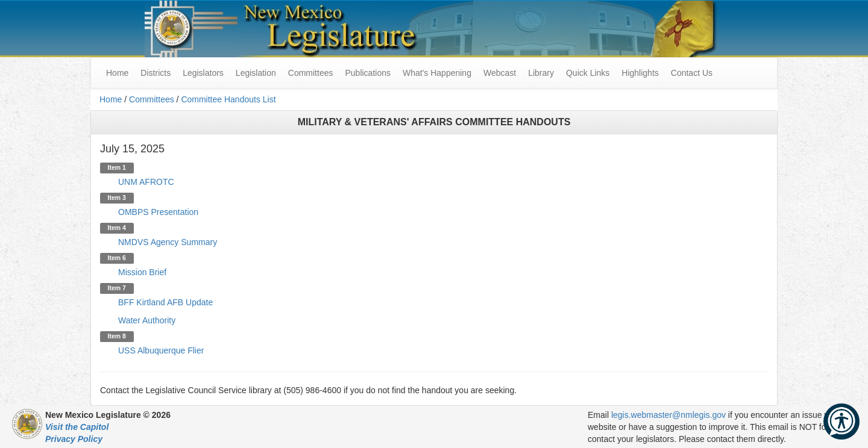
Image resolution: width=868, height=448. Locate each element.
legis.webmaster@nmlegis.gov (668, 415)
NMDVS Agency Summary (168, 242)
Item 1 (117, 167)
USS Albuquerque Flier (161, 350)
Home (111, 99)
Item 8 (117, 336)
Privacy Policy (74, 439)
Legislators (203, 73)
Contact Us (692, 73)
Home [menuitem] (117, 73)
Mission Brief (142, 272)
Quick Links (588, 73)
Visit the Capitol (77, 427)
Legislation (256, 73)
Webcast (500, 73)
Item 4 (117, 228)
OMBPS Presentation (158, 212)
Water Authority (147, 320)
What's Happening (437, 73)
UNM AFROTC (146, 182)
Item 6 (117, 258)
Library (541, 73)
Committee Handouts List (228, 99)
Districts (156, 73)
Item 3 (117, 198)
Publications (368, 73)
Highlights (640, 73)
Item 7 (117, 288)
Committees (311, 73)
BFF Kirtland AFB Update (165, 302)
